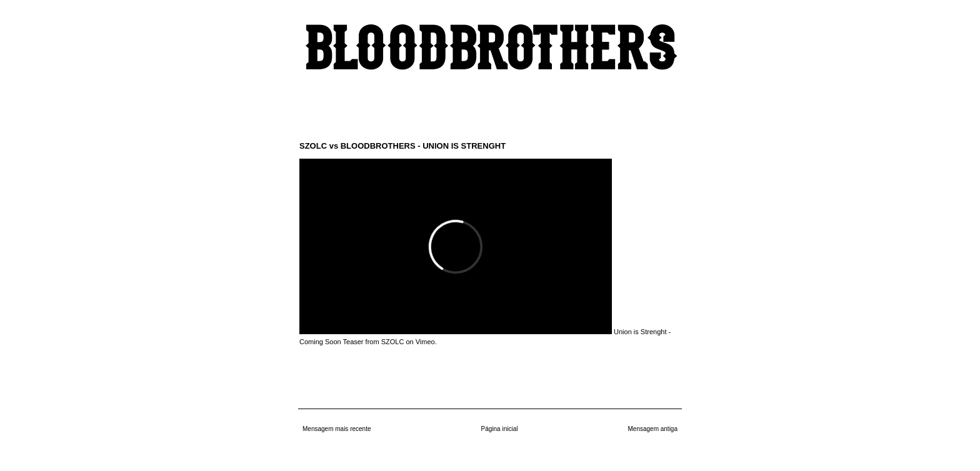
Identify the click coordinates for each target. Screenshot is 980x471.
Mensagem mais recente (337, 429)
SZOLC (393, 342)
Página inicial (500, 429)
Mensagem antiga (653, 429)
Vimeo (425, 342)
